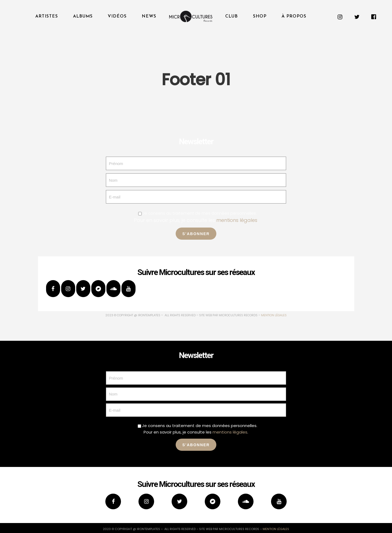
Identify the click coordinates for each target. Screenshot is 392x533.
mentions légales (237, 220)
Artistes (47, 16)
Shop (260, 16)
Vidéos (117, 16)
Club (232, 16)
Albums (83, 16)
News (149, 16)
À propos (294, 16)
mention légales (274, 315)
